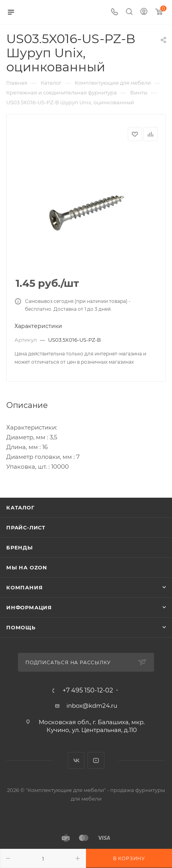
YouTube (96, 760)
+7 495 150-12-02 (88, 690)
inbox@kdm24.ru (92, 706)
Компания (24, 587)
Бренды (20, 547)
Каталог (21, 507)
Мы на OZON (27, 567)
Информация (29, 607)
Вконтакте (76, 760)
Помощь (21, 627)
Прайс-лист (26, 527)
